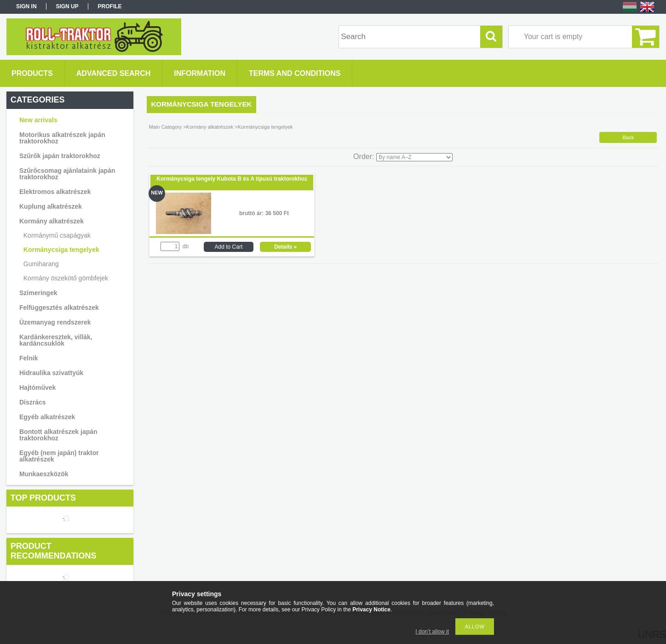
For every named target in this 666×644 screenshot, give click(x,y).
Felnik (29, 358)
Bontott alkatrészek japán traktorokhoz (58, 435)
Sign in (26, 6)
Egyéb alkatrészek (47, 417)
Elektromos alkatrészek (55, 192)
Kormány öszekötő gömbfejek (66, 278)
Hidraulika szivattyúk (51, 373)
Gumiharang (41, 264)
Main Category (166, 127)
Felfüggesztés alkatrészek (59, 308)
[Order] (414, 157)
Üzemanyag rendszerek (55, 322)
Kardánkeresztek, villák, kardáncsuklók (56, 340)
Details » (285, 247)
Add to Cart (229, 247)
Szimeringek (38, 293)
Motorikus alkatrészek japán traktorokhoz (62, 138)
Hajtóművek (37, 388)
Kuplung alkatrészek (51, 206)
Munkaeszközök (44, 474)
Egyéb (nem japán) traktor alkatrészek (59, 456)
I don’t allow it (432, 632)
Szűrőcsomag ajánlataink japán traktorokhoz (67, 174)
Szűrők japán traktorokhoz (60, 156)
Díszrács (33, 402)
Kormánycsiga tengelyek (61, 250)
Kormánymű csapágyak (57, 235)
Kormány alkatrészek (52, 221)
